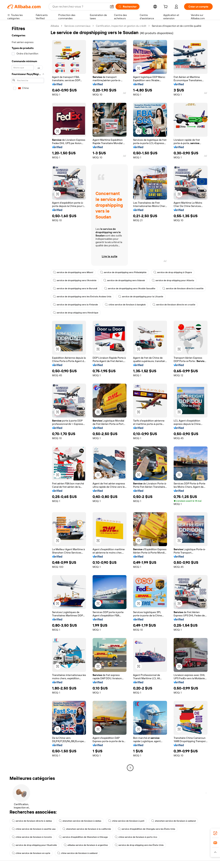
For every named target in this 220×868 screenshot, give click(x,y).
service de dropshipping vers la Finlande (75, 305)
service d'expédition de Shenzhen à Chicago (83, 837)
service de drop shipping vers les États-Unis (139, 845)
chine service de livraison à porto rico (136, 837)
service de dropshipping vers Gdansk (124, 280)
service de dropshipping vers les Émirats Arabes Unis (82, 297)
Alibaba (55, 26)
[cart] (166, 7)
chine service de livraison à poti (126, 821)
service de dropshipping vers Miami (73, 272)
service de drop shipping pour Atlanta (173, 280)
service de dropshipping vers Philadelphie (123, 272)
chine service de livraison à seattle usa (34, 829)
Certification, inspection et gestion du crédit (121, 26)
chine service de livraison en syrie (31, 853)
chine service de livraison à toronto (32, 837)
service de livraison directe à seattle (183, 288)
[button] (112, 7)
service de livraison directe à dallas (32, 821)
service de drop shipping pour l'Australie (34, 845)
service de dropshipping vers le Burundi (75, 288)
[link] (215, 833)
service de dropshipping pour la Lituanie (141, 297)
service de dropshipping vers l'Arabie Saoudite (130, 288)
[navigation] (28, 397)
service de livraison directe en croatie (174, 305)
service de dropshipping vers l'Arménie (75, 280)
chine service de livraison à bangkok (125, 305)
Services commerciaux (77, 26)
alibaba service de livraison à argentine (86, 845)
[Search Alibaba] (80, 7)
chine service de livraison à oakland (77, 853)
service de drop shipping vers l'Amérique (76, 313)
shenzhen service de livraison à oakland (173, 821)
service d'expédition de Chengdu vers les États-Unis (146, 829)
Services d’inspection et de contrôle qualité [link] (177, 26)
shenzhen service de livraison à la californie (87, 829)
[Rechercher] (128, 7)
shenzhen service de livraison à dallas (80, 821)
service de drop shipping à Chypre (173, 272)
